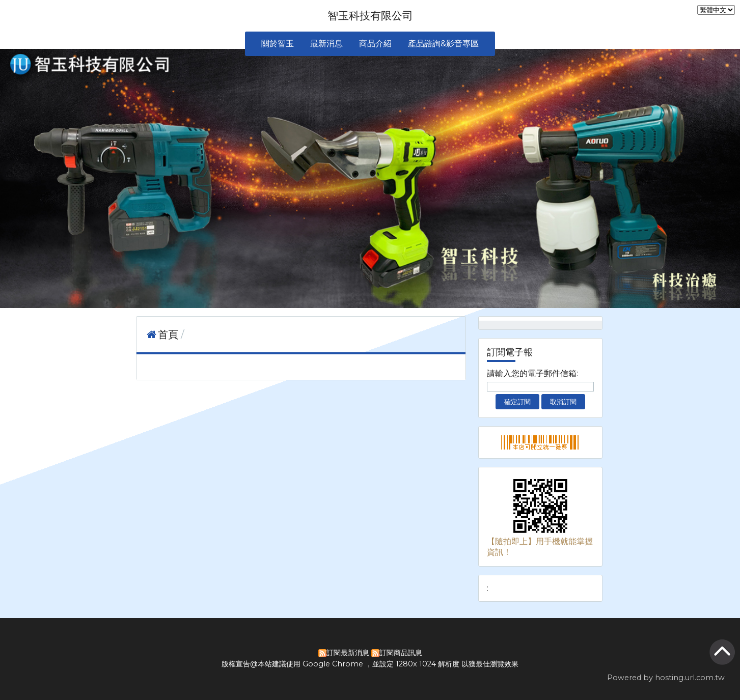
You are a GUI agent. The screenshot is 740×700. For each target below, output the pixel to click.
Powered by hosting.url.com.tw (666, 678)
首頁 (168, 334)
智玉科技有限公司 (370, 16)
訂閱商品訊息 (401, 653)
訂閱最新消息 (348, 653)
